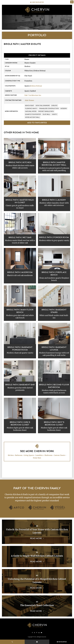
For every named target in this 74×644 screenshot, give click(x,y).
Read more (36, 538)
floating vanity (31, 109)
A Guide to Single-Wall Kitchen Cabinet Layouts (37, 556)
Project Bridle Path (46, 111)
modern (64, 109)
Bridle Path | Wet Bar (20, 238)
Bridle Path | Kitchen (20, 162)
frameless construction (49, 109)
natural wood (31, 111)
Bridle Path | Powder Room (54, 237)
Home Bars (37, 458)
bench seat (30, 106)
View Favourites (37, 2)
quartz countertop (33, 114)
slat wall (46, 114)
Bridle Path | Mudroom (20, 272)
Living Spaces (29, 455)
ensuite (54, 106)
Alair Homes (29, 100)
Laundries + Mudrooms (44, 455)
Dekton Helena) (36, 86)
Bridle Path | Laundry (54, 200)
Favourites (62, 642)
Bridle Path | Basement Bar (20, 385)
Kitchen (11, 455)
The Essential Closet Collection (37, 605)
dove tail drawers (43, 106)
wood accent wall (32, 117)
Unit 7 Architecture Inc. (33, 95)
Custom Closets (59, 455)
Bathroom (19, 455)
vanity (54, 114)
